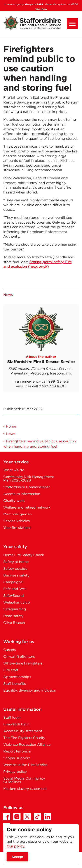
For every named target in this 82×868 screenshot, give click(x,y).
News (8, 295)
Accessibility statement (23, 731)
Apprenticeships (17, 677)
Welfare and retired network (27, 508)
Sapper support (17, 758)
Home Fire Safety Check (24, 555)
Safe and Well (15, 589)
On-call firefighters (19, 657)
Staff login (12, 718)
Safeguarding (15, 609)
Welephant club (17, 603)
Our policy (15, 846)
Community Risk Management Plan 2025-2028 (29, 479)
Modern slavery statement (25, 789)
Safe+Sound (14, 596)
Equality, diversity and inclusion (30, 691)
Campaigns (13, 582)
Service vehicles (17, 521)
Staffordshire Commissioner (27, 487)
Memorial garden (17, 514)
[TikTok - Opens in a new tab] (37, 817)
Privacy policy (15, 772)
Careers (10, 650)
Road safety (13, 616)
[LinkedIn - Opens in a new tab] (47, 817)
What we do (14, 470)
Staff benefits (15, 684)
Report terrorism (17, 752)
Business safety (16, 576)
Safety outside (15, 569)
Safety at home (16, 562)
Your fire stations (17, 528)
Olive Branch (14, 623)
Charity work (14, 501)
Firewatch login (16, 724)
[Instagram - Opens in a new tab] (17, 817)
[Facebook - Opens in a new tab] (7, 817)
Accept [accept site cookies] (17, 857)
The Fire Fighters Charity (24, 738)
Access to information (22, 494)
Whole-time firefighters (23, 664)
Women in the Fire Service (25, 765)
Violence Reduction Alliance (27, 745)
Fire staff (11, 670)
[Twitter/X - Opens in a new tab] (27, 817)
